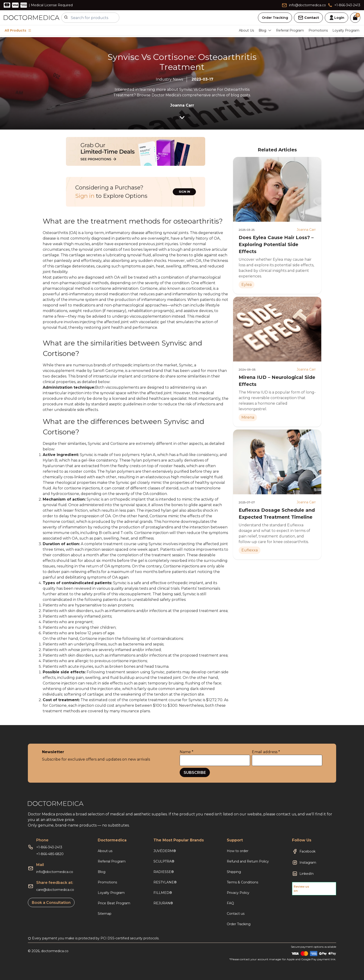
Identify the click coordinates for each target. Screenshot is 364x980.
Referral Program (290, 30)
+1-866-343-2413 (49, 847)
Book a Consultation (51, 903)
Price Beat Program (114, 903)
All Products (18, 30)
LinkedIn (307, 874)
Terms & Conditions (242, 882)
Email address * (266, 752)
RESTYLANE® (165, 882)
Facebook (307, 851)
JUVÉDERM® (165, 851)
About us (105, 851)
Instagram (308, 863)
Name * (187, 752)
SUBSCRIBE (195, 773)
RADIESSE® (164, 872)
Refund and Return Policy (248, 861)
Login (336, 18)
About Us (246, 30)
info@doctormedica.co (55, 872)
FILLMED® (163, 893)
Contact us (236, 914)
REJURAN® (163, 903)
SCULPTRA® (164, 861)
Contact (308, 18)
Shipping (234, 872)
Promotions (318, 30)
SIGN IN (184, 192)
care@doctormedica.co (55, 890)
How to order (238, 851)
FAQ (230, 903)
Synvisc (95, 444)
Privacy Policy (238, 893)
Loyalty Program (346, 30)
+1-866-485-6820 (50, 854)
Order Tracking (275, 18)
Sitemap (105, 914)
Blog (102, 872)
